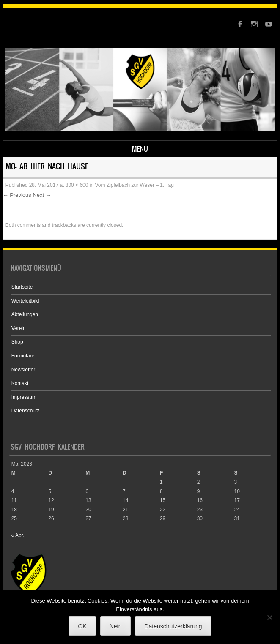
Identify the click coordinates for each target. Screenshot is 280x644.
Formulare (23, 356)
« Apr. (18, 535)
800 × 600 (77, 185)
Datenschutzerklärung (173, 626)
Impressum (24, 397)
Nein (116, 626)
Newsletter (23, 370)
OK (82, 626)
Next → (42, 195)
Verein (19, 328)
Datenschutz (26, 411)
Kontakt (20, 383)
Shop (17, 342)
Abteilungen (25, 314)
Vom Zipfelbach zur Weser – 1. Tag (134, 185)
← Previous (17, 195)
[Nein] (269, 617)
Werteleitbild (25, 301)
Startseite (22, 287)
